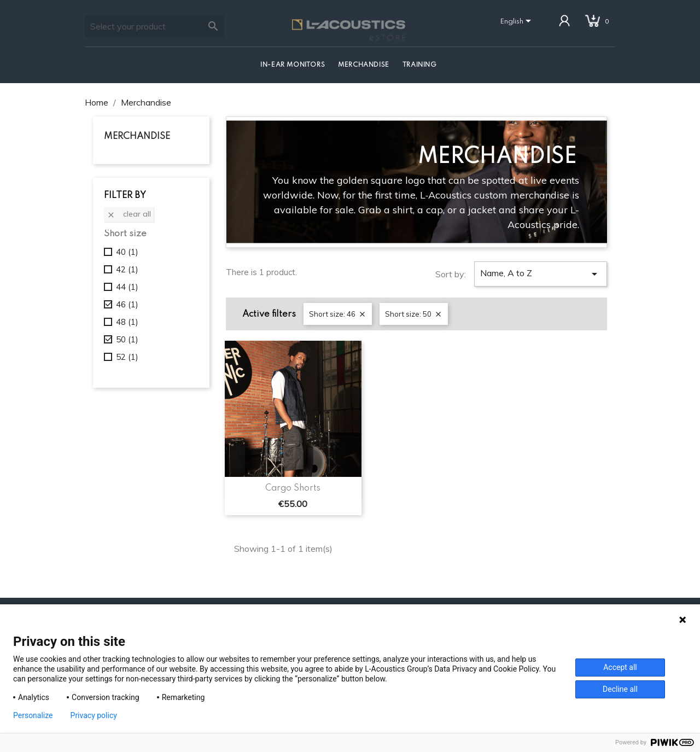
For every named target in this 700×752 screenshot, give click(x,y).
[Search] (154, 26)
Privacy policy (94, 715)
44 (127, 287)
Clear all (129, 214)
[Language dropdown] (517, 22)
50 (127, 339)
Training (420, 65)
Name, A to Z (541, 274)
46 (127, 304)
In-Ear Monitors (293, 65)
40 (127, 252)
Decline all (620, 689)
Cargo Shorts (293, 488)
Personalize (33, 715)
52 (127, 357)
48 (127, 322)
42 (127, 269)
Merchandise (364, 65)
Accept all (620, 667)
